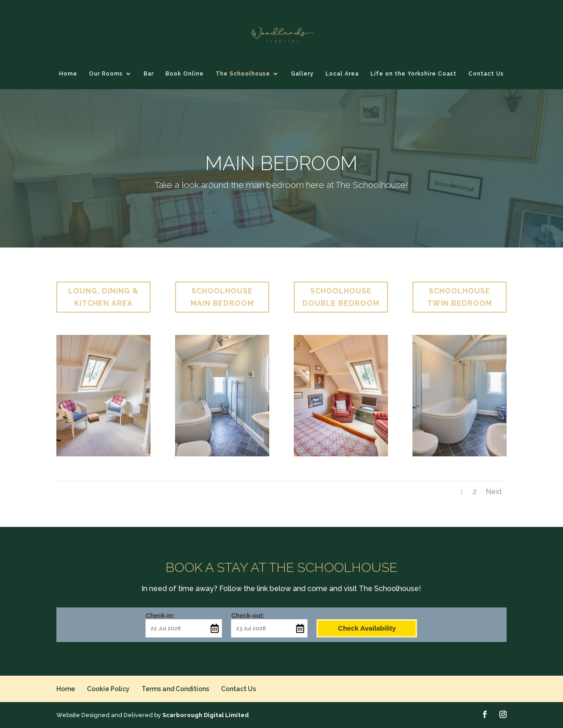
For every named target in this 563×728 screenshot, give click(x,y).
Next (494, 492)
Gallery (302, 74)
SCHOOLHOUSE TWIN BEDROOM (460, 297)
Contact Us (486, 74)
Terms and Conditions (175, 689)
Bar (149, 74)
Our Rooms (106, 74)
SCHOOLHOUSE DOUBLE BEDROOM (341, 297)
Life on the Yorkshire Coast (414, 74)
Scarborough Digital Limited (206, 715)
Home (68, 74)
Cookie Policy (108, 689)
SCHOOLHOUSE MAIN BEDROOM (222, 297)
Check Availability (367, 628)
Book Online (185, 74)
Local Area (342, 74)
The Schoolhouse (243, 74)
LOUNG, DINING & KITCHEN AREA (103, 297)
